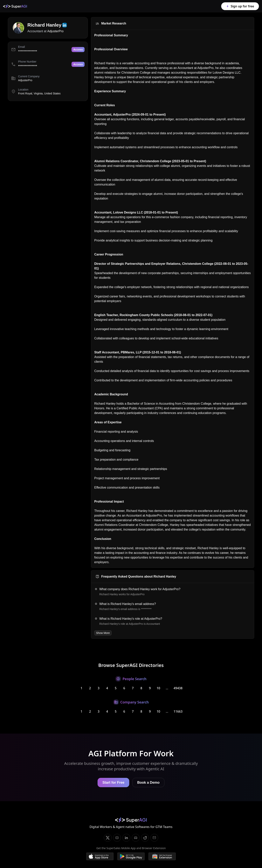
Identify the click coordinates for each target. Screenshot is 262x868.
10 (158, 688)
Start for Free (113, 783)
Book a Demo (148, 783)
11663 (178, 711)
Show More (103, 633)
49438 (178, 688)
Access (78, 50)
